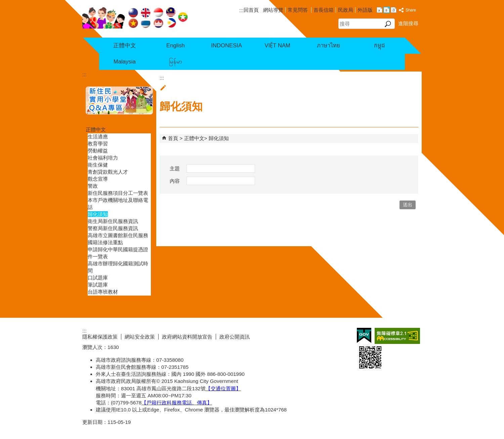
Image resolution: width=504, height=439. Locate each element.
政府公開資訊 (235, 337)
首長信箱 (324, 10)
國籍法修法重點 (105, 242)
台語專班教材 (103, 292)
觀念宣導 (98, 179)
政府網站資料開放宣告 (187, 337)
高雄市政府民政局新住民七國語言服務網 (135, 17)
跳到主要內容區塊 (4, 4)
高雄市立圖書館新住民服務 (118, 235)
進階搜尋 (408, 23)
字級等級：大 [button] (394, 10)
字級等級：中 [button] (387, 10)
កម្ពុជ (380, 46)
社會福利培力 (103, 158)
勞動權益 (98, 151)
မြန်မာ (176, 62)
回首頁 (251, 10)
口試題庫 (98, 278)
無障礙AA (397, 336)
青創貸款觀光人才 (108, 172)
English (176, 46)
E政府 (364, 335)
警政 (93, 186)
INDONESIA (226, 46)
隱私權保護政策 (100, 337)
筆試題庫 (98, 285)
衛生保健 (98, 165)
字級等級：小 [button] (380, 10)
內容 (175, 181)
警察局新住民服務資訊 (113, 228)
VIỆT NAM (278, 46)
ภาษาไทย (328, 46)
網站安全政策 (140, 337)
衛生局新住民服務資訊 (113, 221)
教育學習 (98, 144)
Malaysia (125, 62)
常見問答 (298, 10)
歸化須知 (98, 214)
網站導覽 (273, 10)
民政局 (346, 10)
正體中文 (125, 46)
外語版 (365, 10)
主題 (175, 168)
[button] (388, 24)
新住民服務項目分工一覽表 (118, 193)
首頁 (173, 138)
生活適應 (98, 137)
